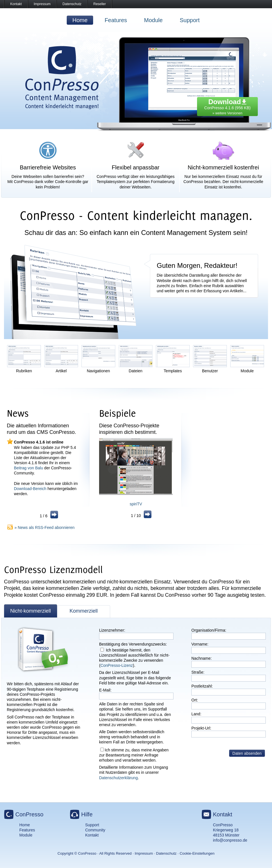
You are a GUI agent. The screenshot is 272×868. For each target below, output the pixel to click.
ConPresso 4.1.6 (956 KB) (227, 105)
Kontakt (16, 4)
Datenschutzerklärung (118, 778)
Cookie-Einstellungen (197, 853)
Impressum (42, 4)
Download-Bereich (30, 489)
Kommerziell (84, 611)
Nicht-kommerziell (31, 611)
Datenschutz (72, 4)
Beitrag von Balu (29, 468)
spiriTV (136, 504)
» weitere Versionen (227, 113)
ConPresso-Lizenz (117, 665)
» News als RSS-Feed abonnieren (45, 527)
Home (80, 20)
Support (190, 20)
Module (153, 20)
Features (116, 20)
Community (95, 830)
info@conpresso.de (230, 840)
